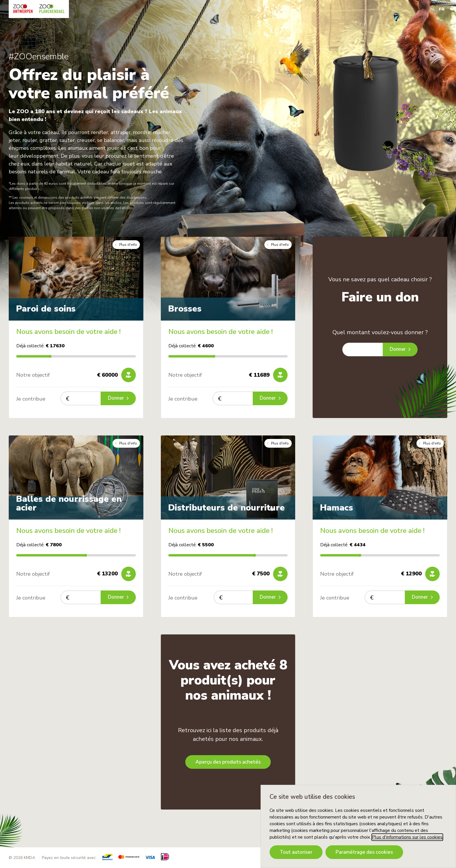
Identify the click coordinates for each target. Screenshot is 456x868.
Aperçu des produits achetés (228, 762)
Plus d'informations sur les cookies (407, 837)
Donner (118, 398)
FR (442, 9)
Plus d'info (126, 244)
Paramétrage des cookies (364, 852)
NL (433, 9)
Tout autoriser (296, 852)
